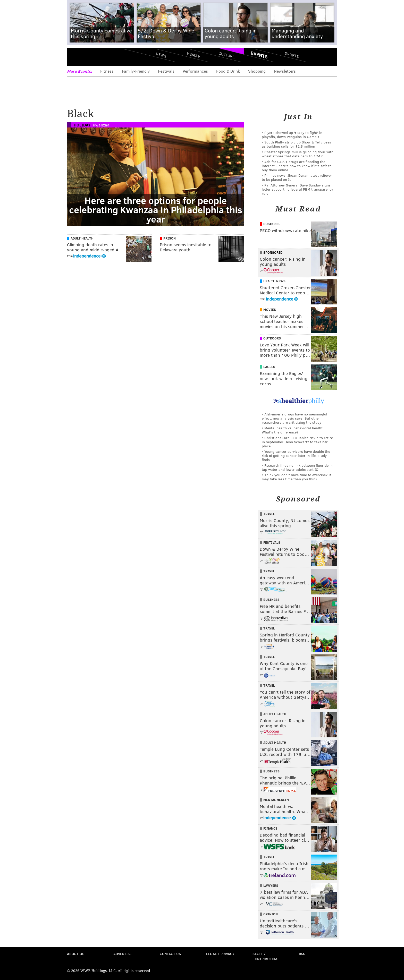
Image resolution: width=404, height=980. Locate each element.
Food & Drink (228, 71)
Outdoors (272, 338)
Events (259, 55)
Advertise (123, 954)
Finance (270, 828)
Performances (195, 71)
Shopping (257, 71)
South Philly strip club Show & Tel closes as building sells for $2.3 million (296, 144)
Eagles (269, 367)
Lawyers (271, 885)
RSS (302, 954)
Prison (170, 238)
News (161, 55)
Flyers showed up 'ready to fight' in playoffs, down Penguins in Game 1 (292, 135)
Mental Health (276, 800)
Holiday (82, 125)
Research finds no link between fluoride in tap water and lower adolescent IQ (297, 467)
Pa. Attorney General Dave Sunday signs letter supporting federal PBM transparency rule (297, 189)
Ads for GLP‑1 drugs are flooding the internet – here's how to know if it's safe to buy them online (297, 166)
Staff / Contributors (265, 956)
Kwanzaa (101, 125)
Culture (226, 55)
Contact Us (170, 954)
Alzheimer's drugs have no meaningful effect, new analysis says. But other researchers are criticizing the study (294, 418)
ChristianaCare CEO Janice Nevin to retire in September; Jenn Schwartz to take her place (297, 442)
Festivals (166, 71)
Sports (292, 55)
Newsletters (285, 71)
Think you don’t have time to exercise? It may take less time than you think (296, 477)
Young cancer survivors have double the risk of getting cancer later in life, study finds (296, 455)
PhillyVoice (102, 57)
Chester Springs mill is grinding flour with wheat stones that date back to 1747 (298, 154)
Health (194, 55)
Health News (274, 281)
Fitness (107, 71)
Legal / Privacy (220, 954)
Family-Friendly (136, 71)
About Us (76, 954)
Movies (270, 310)
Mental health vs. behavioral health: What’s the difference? (293, 430)
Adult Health (82, 238)
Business (271, 224)
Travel (269, 514)
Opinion (271, 914)
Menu (75, 57)
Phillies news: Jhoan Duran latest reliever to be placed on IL (297, 177)
